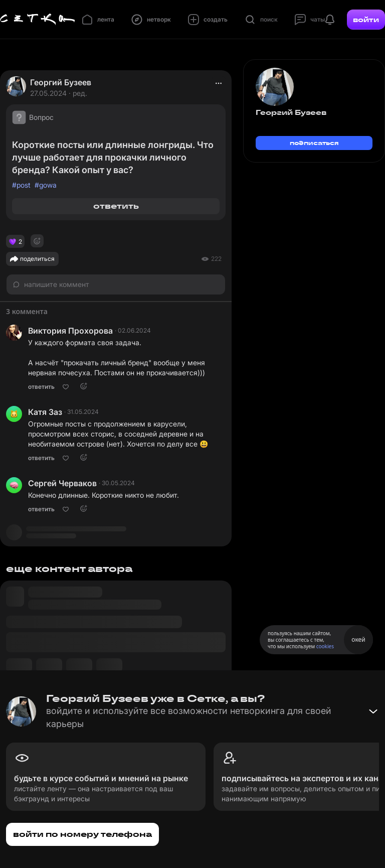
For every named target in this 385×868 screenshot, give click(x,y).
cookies (325, 646)
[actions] (219, 83)
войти (366, 20)
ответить (116, 206)
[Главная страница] (38, 20)
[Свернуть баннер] (373, 711)
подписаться (314, 143)
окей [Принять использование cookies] (358, 639)
